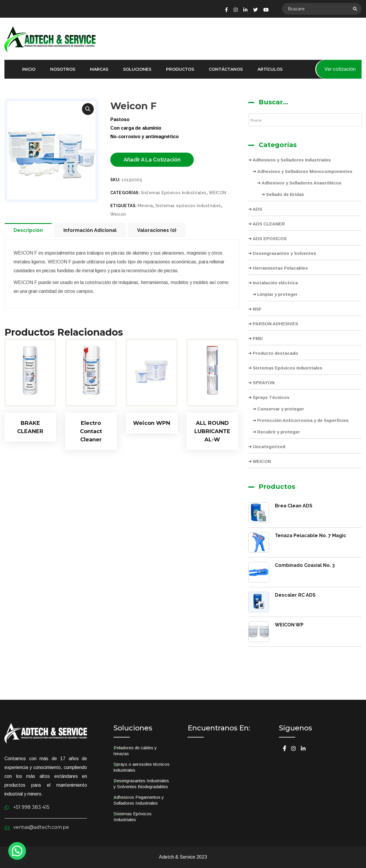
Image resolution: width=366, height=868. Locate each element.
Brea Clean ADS (294, 506)
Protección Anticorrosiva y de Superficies (303, 420)
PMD (258, 338)
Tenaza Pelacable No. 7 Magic (311, 536)
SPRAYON (264, 383)
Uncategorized (269, 447)
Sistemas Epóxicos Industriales (174, 193)
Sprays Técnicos (271, 397)
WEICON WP (289, 625)
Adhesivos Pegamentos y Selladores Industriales (139, 800)
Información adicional (90, 230)
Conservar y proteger (281, 409)
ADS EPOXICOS (270, 239)
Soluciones (137, 69)
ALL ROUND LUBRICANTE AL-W (212, 431)
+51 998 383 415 (31, 807)
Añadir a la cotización (152, 160)
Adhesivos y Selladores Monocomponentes (305, 171)
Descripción (28, 230)
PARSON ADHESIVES (275, 324)
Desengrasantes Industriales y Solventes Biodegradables (141, 784)
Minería (145, 206)
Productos (180, 69)
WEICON (218, 193)
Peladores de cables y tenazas (135, 751)
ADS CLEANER (269, 224)
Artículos (270, 69)
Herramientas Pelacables (280, 268)
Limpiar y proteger (277, 294)
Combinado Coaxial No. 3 (305, 565)
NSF (257, 309)
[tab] (29, 230)
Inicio (29, 69)
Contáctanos (226, 69)
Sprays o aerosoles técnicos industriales (142, 767)
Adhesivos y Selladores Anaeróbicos (302, 183)
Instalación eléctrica (275, 283)
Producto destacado (275, 353)
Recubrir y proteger (279, 432)
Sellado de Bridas (285, 194)
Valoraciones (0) (157, 230)
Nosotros (63, 69)
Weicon (118, 214)
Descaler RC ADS (295, 595)
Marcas (99, 69)
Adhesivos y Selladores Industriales (292, 160)
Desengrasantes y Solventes (284, 253)
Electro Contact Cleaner (91, 431)
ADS (257, 209)
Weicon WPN (152, 423)
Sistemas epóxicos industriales (188, 206)
